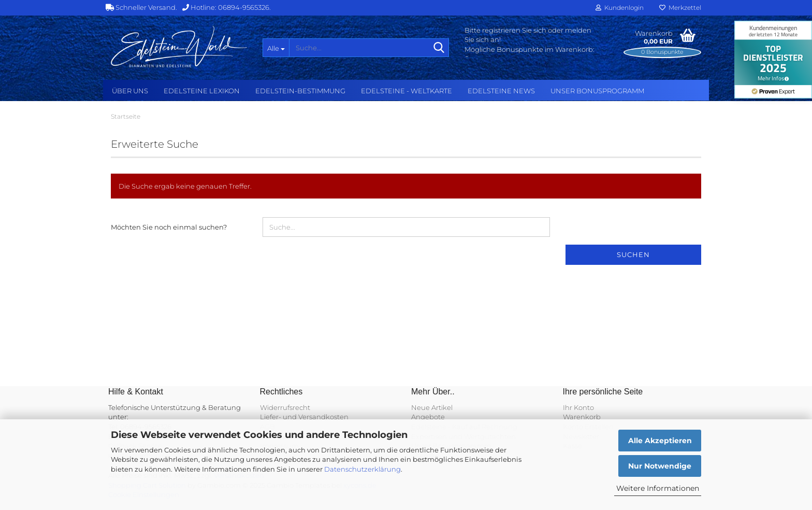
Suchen (633, 254)
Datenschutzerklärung (363, 469)
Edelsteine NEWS (501, 91)
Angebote (428, 417)
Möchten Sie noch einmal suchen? (169, 227)
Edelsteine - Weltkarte (407, 91)
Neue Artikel (432, 407)
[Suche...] (276, 48)
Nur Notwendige (660, 466)
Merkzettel (680, 8)
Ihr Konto (578, 407)
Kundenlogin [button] (620, 8)
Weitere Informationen (658, 488)
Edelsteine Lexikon (202, 91)
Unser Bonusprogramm (597, 91)
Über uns (130, 91)
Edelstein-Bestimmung (300, 91)
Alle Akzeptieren (660, 441)
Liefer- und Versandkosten (304, 417)
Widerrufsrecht (285, 407)
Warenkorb (582, 417)
